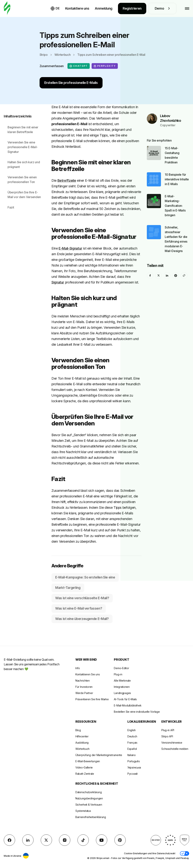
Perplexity (105, 66)
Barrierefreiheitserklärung (91, 817)
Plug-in (118, 674)
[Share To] (184, 266)
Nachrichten (83, 681)
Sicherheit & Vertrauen (89, 805)
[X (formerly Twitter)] (159, 266)
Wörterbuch (63, 55)
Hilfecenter (82, 736)
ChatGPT (79, 66)
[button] (185, 853)
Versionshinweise (172, 743)
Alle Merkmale (122, 681)
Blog (78, 730)
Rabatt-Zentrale (85, 774)
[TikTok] (83, 840)
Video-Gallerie (84, 767)
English (132, 730)
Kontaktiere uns (77, 8)
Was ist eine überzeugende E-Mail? (82, 619)
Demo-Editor (121, 668)
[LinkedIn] (167, 266)
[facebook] (150, 266)
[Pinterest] (176, 266)
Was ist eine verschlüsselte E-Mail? (82, 598)
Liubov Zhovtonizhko (171, 109)
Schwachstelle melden (175, 749)
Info (78, 668)
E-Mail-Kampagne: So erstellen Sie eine (85, 577)
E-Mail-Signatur (70, 248)
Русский (132, 774)
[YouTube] (102, 840)
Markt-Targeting (68, 588)
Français (132, 743)
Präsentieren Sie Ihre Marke (92, 699)
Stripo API (167, 736)
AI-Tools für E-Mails (125, 699)
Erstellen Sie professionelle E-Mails (71, 83)
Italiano (132, 755)
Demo (162, 8)
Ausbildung (82, 743)
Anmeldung (104, 8)
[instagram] (65, 840)
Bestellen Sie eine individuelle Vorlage (137, 712)
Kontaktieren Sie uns (88, 674)
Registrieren (132, 8)
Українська (134, 767)
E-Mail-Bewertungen (88, 761)
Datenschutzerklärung (88, 792)
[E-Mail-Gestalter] (7, 8)
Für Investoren (84, 687)
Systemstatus (83, 811)
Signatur (58, 282)
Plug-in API (168, 730)
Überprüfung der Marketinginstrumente (99, 755)
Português (134, 761)
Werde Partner (84, 693)
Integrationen (122, 687)
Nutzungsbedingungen (89, 798)
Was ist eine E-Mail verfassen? (79, 608)
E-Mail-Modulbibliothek (128, 705)
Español (132, 749)
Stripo (44, 55)
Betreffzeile (67, 180)
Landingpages (122, 693)
